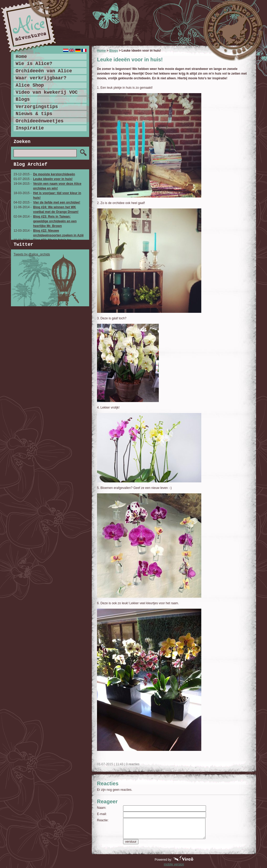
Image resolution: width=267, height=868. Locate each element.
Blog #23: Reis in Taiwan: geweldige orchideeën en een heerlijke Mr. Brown (55, 221)
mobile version (174, 864)
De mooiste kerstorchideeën (54, 174)
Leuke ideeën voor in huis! (53, 179)
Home (101, 51)
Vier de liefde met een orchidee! (57, 202)
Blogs (114, 51)
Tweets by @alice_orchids (32, 254)
